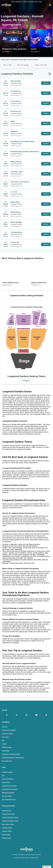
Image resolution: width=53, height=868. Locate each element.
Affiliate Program (7, 747)
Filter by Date (7, 65)
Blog (3, 740)
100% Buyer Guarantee (9, 730)
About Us (5, 727)
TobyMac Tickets (7, 831)
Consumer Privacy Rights (9, 786)
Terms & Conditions (8, 779)
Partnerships (6, 751)
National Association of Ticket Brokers (13, 757)
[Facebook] (7, 715)
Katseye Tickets (7, 838)
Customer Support (7, 772)
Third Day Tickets (7, 828)
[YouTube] (36, 715)
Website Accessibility (8, 793)
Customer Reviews (7, 734)
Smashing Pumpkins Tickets (10, 821)
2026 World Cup (7, 811)
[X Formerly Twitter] (17, 715)
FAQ (3, 775)
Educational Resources (9, 799)
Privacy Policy (6, 782)
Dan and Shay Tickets (8, 814)
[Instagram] (26, 715)
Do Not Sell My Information (10, 789)
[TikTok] (46, 715)
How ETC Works (7, 796)
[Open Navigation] (50, 5)
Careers (4, 744)
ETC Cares (5, 737)
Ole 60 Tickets (6, 835)
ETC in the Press (7, 761)
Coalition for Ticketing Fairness (11, 754)
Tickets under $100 (41, 65)
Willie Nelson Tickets (8, 824)
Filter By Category (23, 65)
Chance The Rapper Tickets (10, 817)
